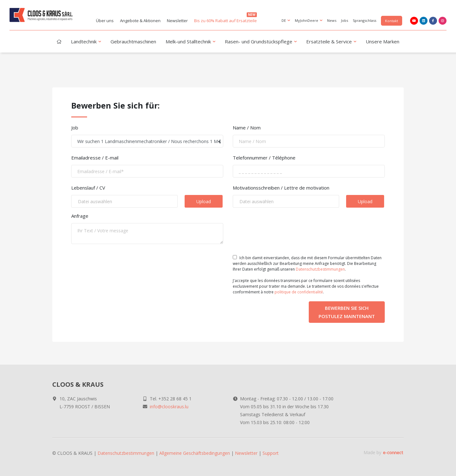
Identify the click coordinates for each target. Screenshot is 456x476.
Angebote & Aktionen (140, 21)
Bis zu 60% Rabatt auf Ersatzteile (225, 18)
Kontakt (392, 21)
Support (271, 453)
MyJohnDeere (309, 21)
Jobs (345, 20)
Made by (384, 452)
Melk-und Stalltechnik (191, 42)
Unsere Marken (383, 41)
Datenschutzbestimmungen (320, 269)
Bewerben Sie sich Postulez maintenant (347, 312)
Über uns (105, 21)
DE (286, 21)
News (332, 20)
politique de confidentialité (299, 292)
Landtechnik (87, 42)
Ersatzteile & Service (332, 42)
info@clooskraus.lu (169, 407)
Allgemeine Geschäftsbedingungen (195, 453)
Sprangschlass (364, 20)
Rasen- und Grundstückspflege (261, 42)
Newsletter (177, 21)
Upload (204, 201)
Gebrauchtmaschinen (133, 41)
